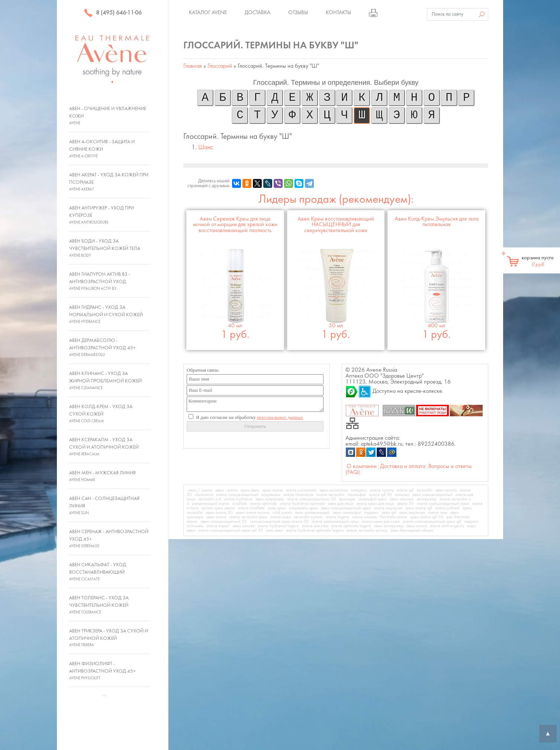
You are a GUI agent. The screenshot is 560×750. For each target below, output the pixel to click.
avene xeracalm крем (248, 517)
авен (220, 490)
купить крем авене (218, 508)
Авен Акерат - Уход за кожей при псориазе (109, 182)
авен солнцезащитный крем (346, 508)
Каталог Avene (208, 13)
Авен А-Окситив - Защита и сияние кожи (102, 149)
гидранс (371, 513)
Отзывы (298, 13)
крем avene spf (419, 508)
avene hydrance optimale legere (315, 531)
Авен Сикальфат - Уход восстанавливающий (98, 572)
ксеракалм (271, 495)
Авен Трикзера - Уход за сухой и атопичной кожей (109, 638)
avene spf (405, 490)
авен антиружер (389, 526)
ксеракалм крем (303, 508)
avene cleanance (298, 495)
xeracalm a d (210, 499)
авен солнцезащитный (432, 495)
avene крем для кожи (381, 522)
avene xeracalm (330, 495)
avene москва (364, 517)
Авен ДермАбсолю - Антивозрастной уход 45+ (102, 347)
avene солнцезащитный (237, 495)
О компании (362, 467)
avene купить (382, 490)
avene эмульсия (388, 508)
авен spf (389, 513)
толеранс (359, 490)
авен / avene (200, 490)
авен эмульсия (412, 513)
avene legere (337, 517)
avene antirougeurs (447, 526)
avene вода (281, 517)
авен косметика (334, 490)
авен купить (446, 490)
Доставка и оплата (403, 467)
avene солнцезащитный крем (443, 504)
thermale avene (393, 517)
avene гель (438, 513)
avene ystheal (447, 508)
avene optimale (263, 504)
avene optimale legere (351, 526)
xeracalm (424, 490)
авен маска (417, 526)
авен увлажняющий (312, 513)
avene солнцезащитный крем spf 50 (231, 531)
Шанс (206, 148)
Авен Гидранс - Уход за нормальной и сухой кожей (106, 314)
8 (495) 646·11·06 (113, 13)
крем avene (273, 490)
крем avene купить (253, 513)
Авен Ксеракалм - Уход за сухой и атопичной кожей (104, 447)
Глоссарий (220, 66)
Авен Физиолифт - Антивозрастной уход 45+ (102, 671)
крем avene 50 (219, 513)
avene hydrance (238, 499)
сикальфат (357, 495)
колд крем (277, 508)
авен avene (216, 517)
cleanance (204, 495)
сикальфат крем (372, 499)
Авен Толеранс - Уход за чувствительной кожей (99, 605)
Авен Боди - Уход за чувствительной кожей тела (105, 248)
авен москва (244, 526)
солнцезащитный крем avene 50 (279, 522)
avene (232, 490)
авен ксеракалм (270, 499)
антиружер (427, 499)
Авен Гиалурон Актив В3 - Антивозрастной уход (100, 281)
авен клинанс (402, 499)
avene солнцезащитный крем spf (432, 522)
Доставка (258, 13)
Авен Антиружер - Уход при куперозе (102, 215)
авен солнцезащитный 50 (224, 522)
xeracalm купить (308, 517)
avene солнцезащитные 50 (311, 499)
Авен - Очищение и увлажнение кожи (108, 116)
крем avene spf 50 (427, 517)
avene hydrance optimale (302, 504)
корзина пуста (538, 261)
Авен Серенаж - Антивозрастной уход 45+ (109, 539)
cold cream (282, 513)
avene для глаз (315, 526)
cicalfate (239, 504)
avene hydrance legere (278, 526)
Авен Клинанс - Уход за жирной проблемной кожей (105, 381)
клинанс (402, 495)
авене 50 (405, 504)
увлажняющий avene (210, 504)
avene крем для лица (375, 504)
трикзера (347, 499)
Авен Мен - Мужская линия (102, 476)
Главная (193, 66)
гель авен (274, 531)
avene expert (218, 526)
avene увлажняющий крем (335, 522)
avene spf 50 (380, 495)
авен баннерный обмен (412, 531)
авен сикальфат (347, 513)
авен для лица (341, 504)
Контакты (338, 13)
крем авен (250, 490)
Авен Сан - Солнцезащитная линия (104, 506)
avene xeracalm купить (367, 531)
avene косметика (301, 490)
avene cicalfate (251, 508)
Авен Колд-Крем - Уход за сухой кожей (101, 414)
